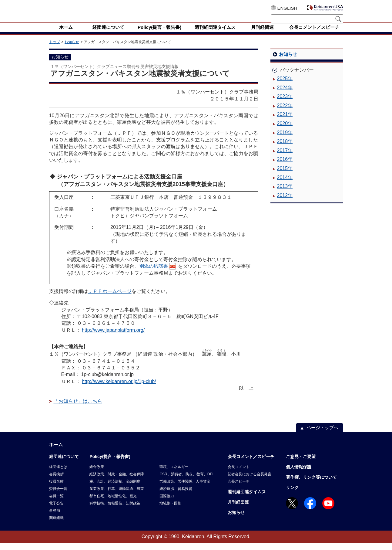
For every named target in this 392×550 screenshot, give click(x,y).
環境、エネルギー (174, 474)
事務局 (55, 518)
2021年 (285, 122)
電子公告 (56, 511)
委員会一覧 (58, 496)
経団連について (64, 464)
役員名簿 (56, 489)
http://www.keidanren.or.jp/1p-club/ (119, 389)
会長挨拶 (56, 481)
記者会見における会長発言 (250, 481)
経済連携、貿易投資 (176, 496)
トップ (55, 49)
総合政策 (97, 474)
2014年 (285, 185)
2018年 (285, 149)
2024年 (285, 95)
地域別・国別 (170, 511)
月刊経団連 (238, 509)
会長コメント (239, 474)
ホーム (56, 452)
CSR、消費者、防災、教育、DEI (186, 481)
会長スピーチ (239, 489)
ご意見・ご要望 (301, 464)
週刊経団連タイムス (247, 499)
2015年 (285, 176)
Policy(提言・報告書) (110, 464)
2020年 (285, 131)
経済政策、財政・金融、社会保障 (117, 481)
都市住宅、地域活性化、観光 (113, 503)
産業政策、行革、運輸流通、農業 (117, 496)
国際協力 (167, 503)
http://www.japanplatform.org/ (113, 337)
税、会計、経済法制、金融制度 (115, 489)
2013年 (285, 194)
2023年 (285, 104)
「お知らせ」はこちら (78, 408)
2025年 (285, 86)
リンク (292, 495)
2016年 (285, 166)
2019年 (285, 140)
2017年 (285, 158)
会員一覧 (56, 503)
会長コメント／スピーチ (251, 464)
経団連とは (58, 474)
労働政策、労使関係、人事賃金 (185, 489)
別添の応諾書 (154, 273)
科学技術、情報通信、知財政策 (115, 511)
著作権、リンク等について (311, 484)
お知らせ (72, 49)
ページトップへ (322, 435)
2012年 (285, 203)
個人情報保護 (299, 474)
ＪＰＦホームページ (110, 299)
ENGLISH (287, 8)
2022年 (285, 113)
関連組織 (56, 525)
